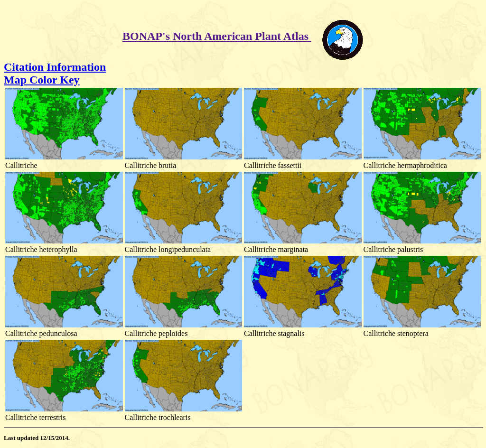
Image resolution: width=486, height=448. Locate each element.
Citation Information (55, 67)
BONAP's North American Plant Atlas (217, 36)
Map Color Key (42, 80)
